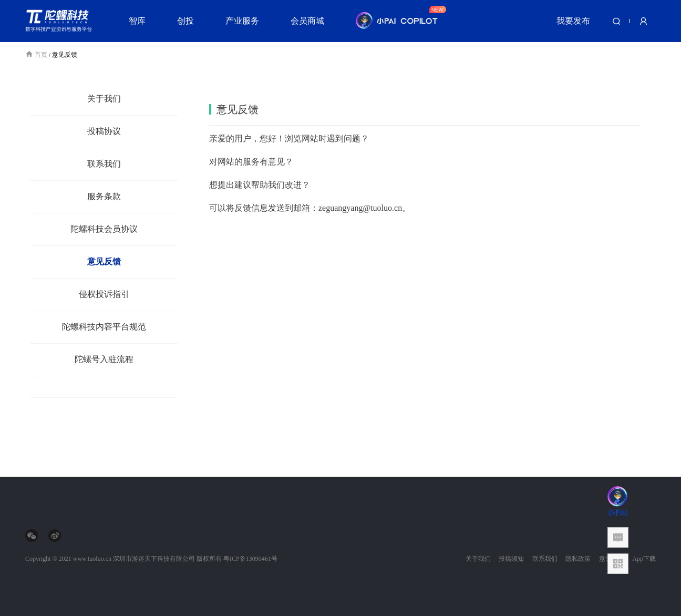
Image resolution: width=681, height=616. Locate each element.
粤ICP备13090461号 (250, 559)
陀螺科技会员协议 (104, 229)
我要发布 (573, 21)
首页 (37, 55)
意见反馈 (104, 261)
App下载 (644, 559)
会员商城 (307, 21)
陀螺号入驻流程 (104, 359)
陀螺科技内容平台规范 (104, 327)
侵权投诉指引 (104, 294)
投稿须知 (511, 559)
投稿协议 (104, 131)
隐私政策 (578, 559)
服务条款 (104, 196)
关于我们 (104, 99)
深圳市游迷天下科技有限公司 (154, 559)
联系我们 (104, 164)
